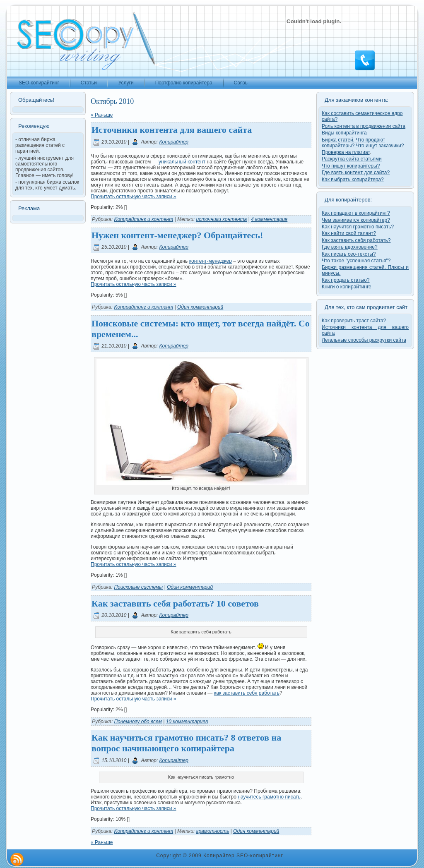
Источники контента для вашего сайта (172, 130)
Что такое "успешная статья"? (356, 261)
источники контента (222, 219)
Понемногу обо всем (138, 722)
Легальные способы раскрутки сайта (364, 340)
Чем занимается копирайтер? (356, 220)
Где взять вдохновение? (350, 247)
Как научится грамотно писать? (358, 227)
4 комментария (269, 219)
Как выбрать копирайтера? (353, 180)
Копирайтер (174, 142)
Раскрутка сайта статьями (352, 159)
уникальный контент (182, 162)
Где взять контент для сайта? (356, 173)
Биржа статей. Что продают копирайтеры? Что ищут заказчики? (363, 143)
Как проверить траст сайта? (354, 321)
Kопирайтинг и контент (143, 219)
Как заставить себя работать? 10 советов (175, 603)
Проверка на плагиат (346, 152)
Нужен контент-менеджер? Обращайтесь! (177, 235)
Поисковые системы (138, 587)
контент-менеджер (211, 261)
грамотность (213, 831)
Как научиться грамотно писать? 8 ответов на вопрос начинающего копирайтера (186, 743)
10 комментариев (187, 722)
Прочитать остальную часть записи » (134, 197)
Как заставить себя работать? (356, 240)
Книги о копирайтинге (347, 287)
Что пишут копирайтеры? (351, 166)
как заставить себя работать (247, 693)
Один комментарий (200, 307)
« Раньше (102, 115)
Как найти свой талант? (349, 233)
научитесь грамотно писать (269, 797)
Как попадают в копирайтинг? (356, 213)
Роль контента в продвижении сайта (364, 126)
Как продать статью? (346, 280)
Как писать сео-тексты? (349, 254)
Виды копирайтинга (344, 133)
